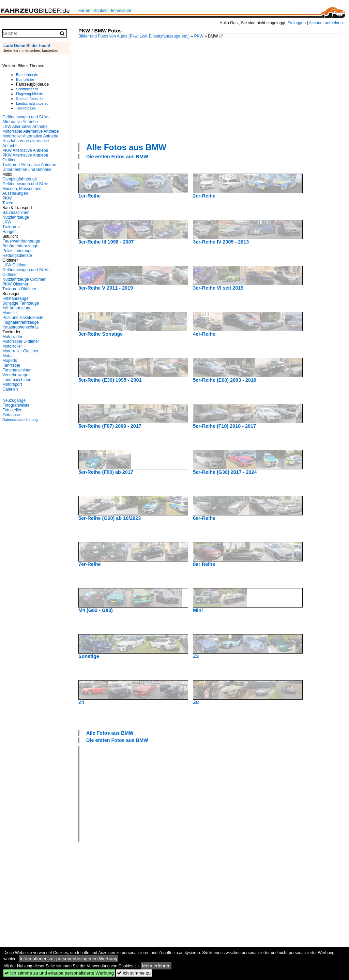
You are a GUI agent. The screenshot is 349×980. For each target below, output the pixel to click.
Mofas (8, 356)
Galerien (10, 389)
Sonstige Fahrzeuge (21, 303)
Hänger (9, 232)
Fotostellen (12, 410)
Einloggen (297, 23)
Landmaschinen (17, 380)
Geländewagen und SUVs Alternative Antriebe (26, 119)
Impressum (121, 11)
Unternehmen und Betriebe (27, 170)
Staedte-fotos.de (29, 99)
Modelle (10, 313)
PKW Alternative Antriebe (25, 150)
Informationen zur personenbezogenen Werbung (69, 959)
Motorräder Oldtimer (21, 341)
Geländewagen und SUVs (26, 184)
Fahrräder (11, 365)
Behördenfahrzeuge (20, 246)
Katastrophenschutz (20, 327)
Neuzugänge (14, 400)
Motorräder (12, 337)
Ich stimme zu (134, 973)
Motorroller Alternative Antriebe (30, 136)
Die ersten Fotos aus (117, 157)
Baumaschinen (16, 213)
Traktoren (11, 227)
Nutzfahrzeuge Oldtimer (24, 279)
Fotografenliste (16, 405)
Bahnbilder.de (27, 75)
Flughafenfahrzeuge (21, 322)
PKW (199, 36)
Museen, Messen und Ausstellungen (22, 191)
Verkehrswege (15, 375)
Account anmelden (326, 23)
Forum (84, 11)
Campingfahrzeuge (20, 179)
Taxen (8, 203)
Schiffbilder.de (27, 89)
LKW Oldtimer (15, 265)
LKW (7, 222)
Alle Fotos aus (126, 147)
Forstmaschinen (17, 370)
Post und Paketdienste (23, 318)
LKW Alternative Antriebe (25, 127)
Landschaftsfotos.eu (32, 103)
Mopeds (10, 361)
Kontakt (101, 11)
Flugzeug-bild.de (29, 94)
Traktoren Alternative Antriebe (29, 165)
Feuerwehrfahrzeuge (21, 241)
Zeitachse (11, 415)
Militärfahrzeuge (17, 308)
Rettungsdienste (17, 255)
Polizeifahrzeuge (18, 251)
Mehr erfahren (156, 966)
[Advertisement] (214, 90)
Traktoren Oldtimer (19, 289)
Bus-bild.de (25, 79)
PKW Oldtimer (15, 284)
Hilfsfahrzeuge (16, 298)
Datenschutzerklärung (20, 420)
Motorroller (12, 346)
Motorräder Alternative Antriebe (31, 131)
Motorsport (12, 384)
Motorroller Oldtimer (20, 351)
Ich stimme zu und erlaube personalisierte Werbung (59, 973)
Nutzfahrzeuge (16, 217)
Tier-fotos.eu (26, 108)
